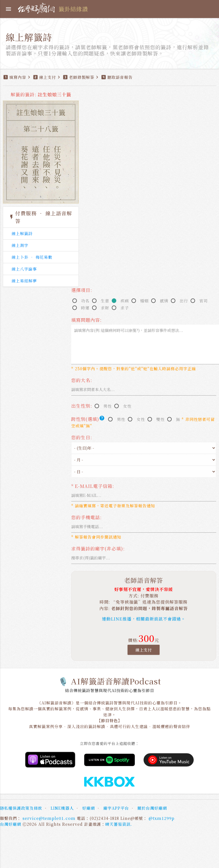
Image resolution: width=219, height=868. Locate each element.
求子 (125, 308)
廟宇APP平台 (116, 808)
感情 (164, 301)
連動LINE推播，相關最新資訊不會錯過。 (144, 619)
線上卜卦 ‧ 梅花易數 (32, 257)
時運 (85, 308)
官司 (204, 301)
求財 (105, 308)
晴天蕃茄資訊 (118, 824)
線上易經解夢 (24, 281)
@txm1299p (162, 818)
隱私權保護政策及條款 (21, 808)
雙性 (160, 419)
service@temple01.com (49, 818)
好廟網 (89, 808)
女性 (127, 406)
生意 (105, 301)
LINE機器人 (62, 808)
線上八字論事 (24, 269)
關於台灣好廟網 (152, 808)
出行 (184, 301)
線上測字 (20, 245)
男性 (108, 406)
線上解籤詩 (22, 233)
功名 (85, 301)
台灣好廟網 (11, 824)
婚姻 (144, 301)
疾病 (125, 301)
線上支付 (144, 650)
